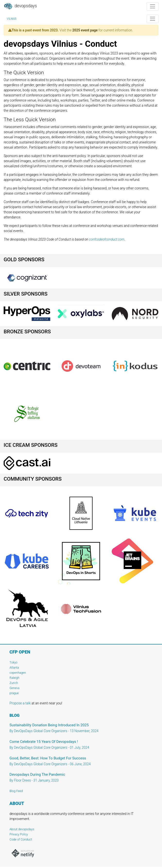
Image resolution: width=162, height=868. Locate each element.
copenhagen (18, 673)
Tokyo (13, 662)
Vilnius (12, 19)
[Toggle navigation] (153, 6)
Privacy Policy (19, 834)
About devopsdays (22, 829)
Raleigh (14, 678)
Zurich (14, 683)
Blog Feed (16, 791)
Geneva (14, 688)
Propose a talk (20, 703)
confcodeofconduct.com (107, 239)
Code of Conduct (21, 839)
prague (14, 693)
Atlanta (14, 667)
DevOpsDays (20, 6)
